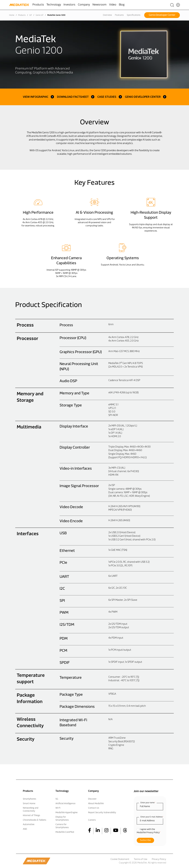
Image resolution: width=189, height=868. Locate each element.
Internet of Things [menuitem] (31, 816)
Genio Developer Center (162, 15)
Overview (107, 15)
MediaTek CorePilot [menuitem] (65, 832)
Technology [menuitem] (54, 5)
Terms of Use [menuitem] (141, 859)
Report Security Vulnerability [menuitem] (102, 813)
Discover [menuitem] (92, 799)
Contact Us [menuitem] (94, 808)
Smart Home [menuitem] (29, 804)
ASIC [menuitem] (25, 829)
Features (119, 15)
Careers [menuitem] (92, 820)
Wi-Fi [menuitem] (58, 808)
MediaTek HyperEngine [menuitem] (67, 813)
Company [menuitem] (84, 5)
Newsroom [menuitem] (100, 5)
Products (22, 15)
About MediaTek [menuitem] (96, 804)
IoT (31, 15)
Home (12, 15)
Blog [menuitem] (122, 5)
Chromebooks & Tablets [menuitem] (35, 820)
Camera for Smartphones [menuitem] (62, 826)
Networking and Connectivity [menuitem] (31, 810)
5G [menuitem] (57, 799)
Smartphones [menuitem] (29, 799)
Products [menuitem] (38, 5)
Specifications (134, 15)
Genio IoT (40, 15)
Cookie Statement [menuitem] (120, 859)
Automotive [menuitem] (29, 825)
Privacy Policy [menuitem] (159, 859)
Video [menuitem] (113, 5)
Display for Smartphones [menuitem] (62, 819)
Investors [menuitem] (69, 5)
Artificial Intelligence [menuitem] (65, 804)
